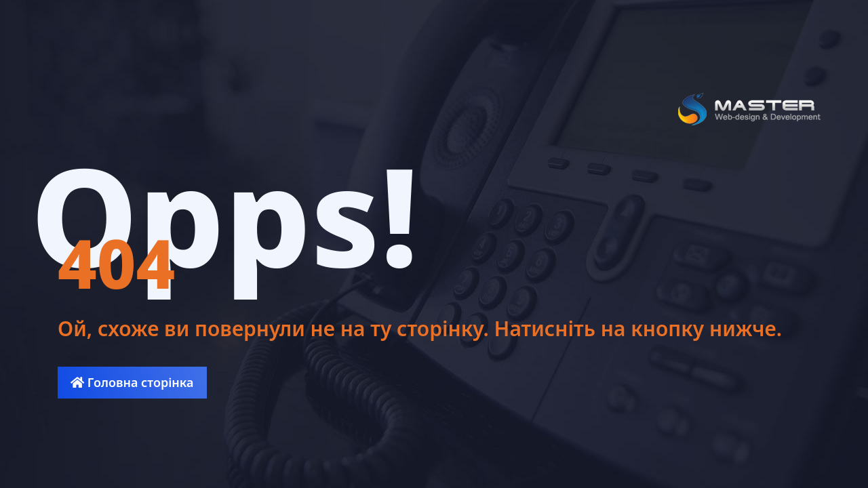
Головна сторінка (132, 382)
